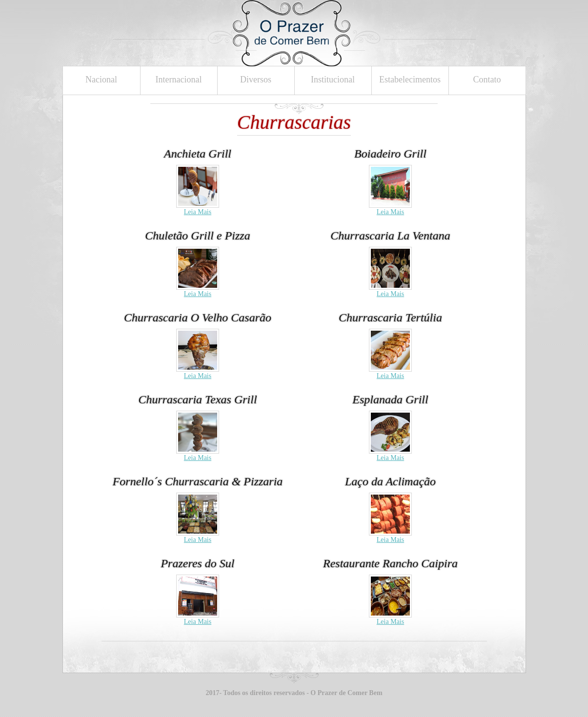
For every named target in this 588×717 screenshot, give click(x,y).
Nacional (101, 80)
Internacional (179, 80)
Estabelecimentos (410, 80)
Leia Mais (198, 212)
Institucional (333, 80)
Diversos (256, 80)
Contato (487, 80)
